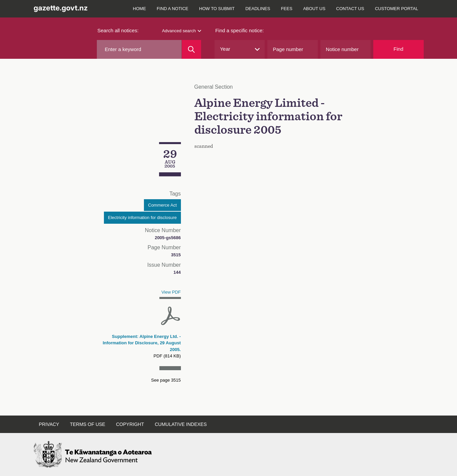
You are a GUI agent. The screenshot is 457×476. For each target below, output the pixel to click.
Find (398, 49)
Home (139, 9)
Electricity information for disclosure (142, 218)
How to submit (217, 9)
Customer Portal (397, 9)
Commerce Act (162, 205)
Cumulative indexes (181, 424)
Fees (287, 9)
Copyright (130, 424)
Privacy (49, 424)
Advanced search (182, 31)
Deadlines (258, 9)
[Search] (192, 49)
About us (314, 9)
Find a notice (173, 9)
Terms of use (88, 424)
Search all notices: (118, 30)
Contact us (350, 9)
